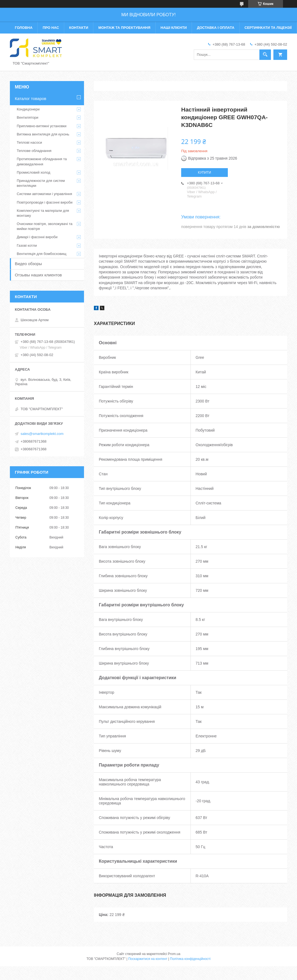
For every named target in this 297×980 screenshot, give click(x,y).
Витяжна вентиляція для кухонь (43, 134)
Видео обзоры (28, 264)
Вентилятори (27, 117)
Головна (24, 28)
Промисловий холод (33, 172)
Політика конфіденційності (190, 959)
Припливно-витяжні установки (42, 126)
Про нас (51, 28)
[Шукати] (265, 55)
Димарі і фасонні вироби (37, 237)
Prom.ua (174, 954)
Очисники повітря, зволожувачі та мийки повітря (45, 226)
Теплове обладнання (34, 151)
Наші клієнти (174, 28)
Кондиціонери (28, 109)
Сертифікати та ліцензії (268, 28)
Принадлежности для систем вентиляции (41, 183)
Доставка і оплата (215, 28)
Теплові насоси (29, 142)
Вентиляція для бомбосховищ (42, 254)
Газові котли (27, 245)
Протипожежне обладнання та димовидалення (42, 161)
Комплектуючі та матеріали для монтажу (43, 213)
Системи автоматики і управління (44, 194)
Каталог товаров (31, 98)
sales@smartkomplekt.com (42, 434)
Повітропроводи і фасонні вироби (45, 202)
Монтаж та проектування (124, 28)
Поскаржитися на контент (148, 959)
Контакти (79, 28)
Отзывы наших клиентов (38, 275)
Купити (204, 173)
